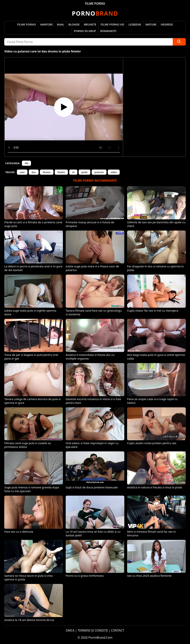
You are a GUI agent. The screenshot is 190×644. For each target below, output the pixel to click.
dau (34, 172)
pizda (85, 172)
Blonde (74, 24)
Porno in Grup (85, 31)
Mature (151, 24)
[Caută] (179, 42)
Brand (95, 13)
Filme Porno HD (112, 24)
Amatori (46, 24)
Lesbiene (135, 24)
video (114, 172)
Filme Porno (26, 24)
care (22, 172)
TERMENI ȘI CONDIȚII (93, 630)
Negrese (167, 24)
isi (73, 172)
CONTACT (118, 630)
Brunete (90, 24)
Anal (60, 24)
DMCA (70, 630)
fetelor (61, 172)
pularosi (99, 172)
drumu (47, 172)
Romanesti (108, 31)
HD (26, 163)
